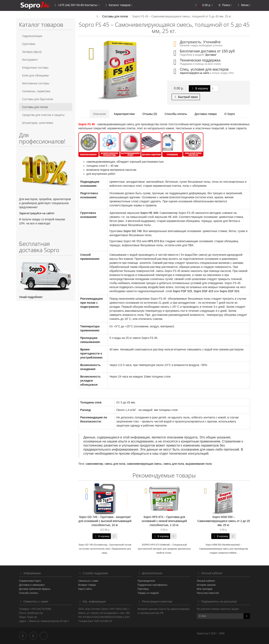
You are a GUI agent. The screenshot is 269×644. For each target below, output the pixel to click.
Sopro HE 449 (149, 213)
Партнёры (143, 589)
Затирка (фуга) (32, 52)
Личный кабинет (206, 581)
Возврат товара (87, 585)
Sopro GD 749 (132, 231)
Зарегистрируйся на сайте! (37, 213)
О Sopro (230, 114)
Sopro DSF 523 (229, 291)
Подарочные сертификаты (152, 585)
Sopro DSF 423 (203, 291)
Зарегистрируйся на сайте (195, 73)
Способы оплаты (176, 114)
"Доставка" (211, 55)
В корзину (200, 88)
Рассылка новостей (208, 593)
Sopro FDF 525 (182, 291)
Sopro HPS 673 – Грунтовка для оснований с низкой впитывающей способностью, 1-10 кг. (164, 521)
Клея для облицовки (35, 75)
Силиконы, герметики (36, 91)
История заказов (206, 585)
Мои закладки (205, 589)
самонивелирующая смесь (144, 464)
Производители (146, 581)
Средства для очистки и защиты (43, 115)
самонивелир (94, 464)
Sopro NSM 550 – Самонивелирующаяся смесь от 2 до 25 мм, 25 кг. (224, 521)
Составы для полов (35, 107)
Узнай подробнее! (31, 297)
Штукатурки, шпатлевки (38, 123)
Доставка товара (206, 114)
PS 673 (154, 241)
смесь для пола (115, 464)
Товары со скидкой (148, 593)
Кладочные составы (35, 68)
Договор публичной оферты (35, 589)
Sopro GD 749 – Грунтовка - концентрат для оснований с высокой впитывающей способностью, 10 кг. (105, 521)
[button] (203, 6)
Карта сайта (85, 589)
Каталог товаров (118, 5)
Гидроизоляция (32, 36)
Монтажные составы (36, 83)
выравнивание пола (199, 464)
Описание (99, 114)
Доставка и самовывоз (32, 585)
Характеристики (124, 114)
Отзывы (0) (150, 114)
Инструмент (30, 60)
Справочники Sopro (30, 581)
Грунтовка (29, 44)
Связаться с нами (88, 581)
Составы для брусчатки (38, 99)
